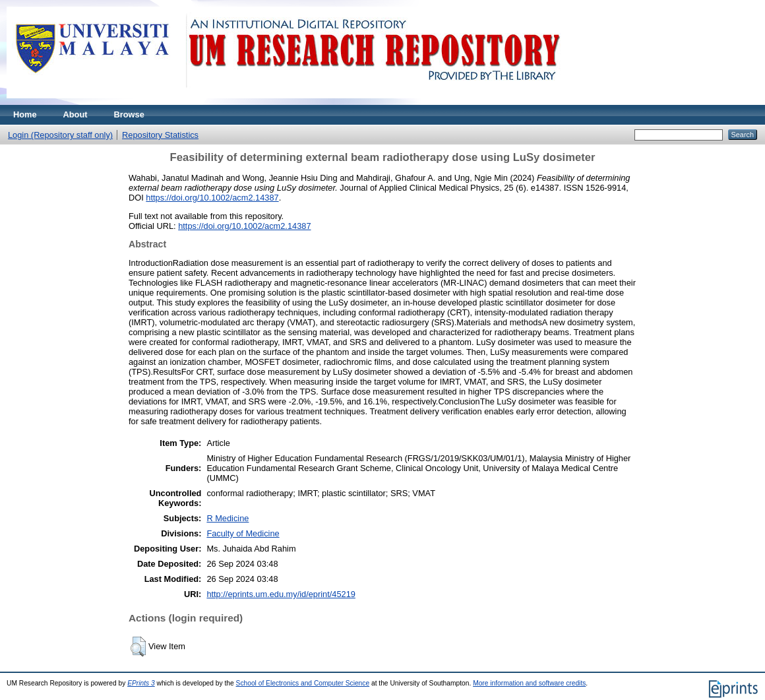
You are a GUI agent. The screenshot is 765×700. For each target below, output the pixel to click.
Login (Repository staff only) (60, 135)
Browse (129, 114)
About (76, 114)
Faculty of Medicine (243, 533)
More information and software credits (529, 683)
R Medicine (228, 518)
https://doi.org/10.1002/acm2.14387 (212, 198)
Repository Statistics (160, 135)
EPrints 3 (141, 683)
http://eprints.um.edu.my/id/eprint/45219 (281, 594)
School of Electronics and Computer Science (303, 683)
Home (25, 114)
